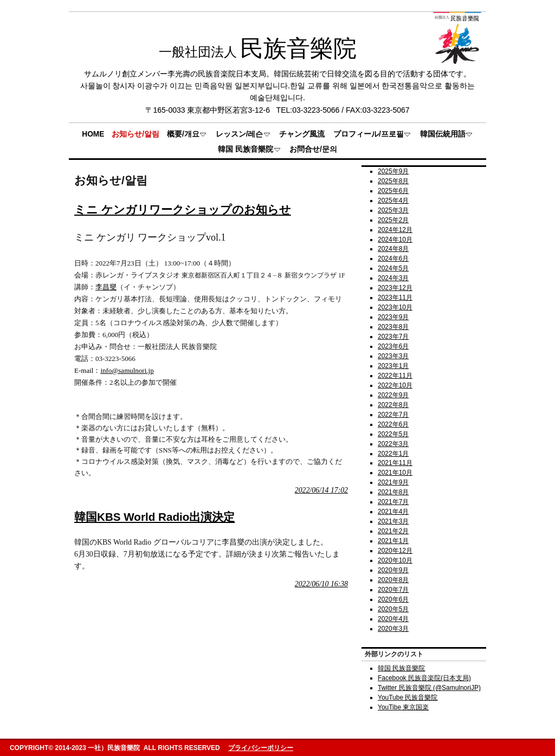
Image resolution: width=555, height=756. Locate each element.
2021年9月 (393, 482)
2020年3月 (393, 629)
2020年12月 (395, 551)
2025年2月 (393, 220)
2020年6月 (393, 599)
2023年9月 (393, 317)
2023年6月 (393, 346)
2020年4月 (393, 619)
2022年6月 (393, 424)
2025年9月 (393, 171)
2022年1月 (393, 454)
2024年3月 (393, 278)
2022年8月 (393, 405)
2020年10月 (395, 560)
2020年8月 (393, 580)
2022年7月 (393, 415)
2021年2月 (393, 531)
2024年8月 (393, 249)
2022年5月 (393, 434)
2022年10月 (395, 385)
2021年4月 (393, 512)
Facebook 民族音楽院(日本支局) (424, 678)
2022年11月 (395, 376)
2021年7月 (393, 502)
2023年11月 (395, 298)
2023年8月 (393, 327)
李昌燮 (106, 287)
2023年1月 (393, 366)
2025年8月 (393, 181)
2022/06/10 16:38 (321, 584)
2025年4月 (393, 201)
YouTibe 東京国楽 (403, 707)
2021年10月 (395, 473)
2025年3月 (393, 210)
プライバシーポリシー (261, 748)
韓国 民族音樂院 (401, 668)
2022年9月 (393, 395)
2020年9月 (393, 570)
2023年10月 (395, 307)
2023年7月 (393, 337)
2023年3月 (393, 356)
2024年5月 (393, 268)
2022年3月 (393, 444)
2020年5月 (393, 609)
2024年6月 (393, 259)
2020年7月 (393, 590)
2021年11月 (395, 463)
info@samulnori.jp (127, 370)
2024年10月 (395, 240)
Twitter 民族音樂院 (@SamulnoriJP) (429, 688)
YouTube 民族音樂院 (408, 697)
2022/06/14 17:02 (321, 490)
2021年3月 (393, 521)
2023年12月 (395, 288)
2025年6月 (393, 191)
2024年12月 (395, 230)
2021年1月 (393, 541)
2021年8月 (393, 492)
